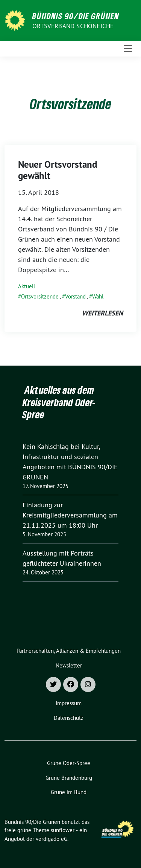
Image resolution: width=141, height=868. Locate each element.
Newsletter (69, 665)
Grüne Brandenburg (69, 778)
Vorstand (75, 296)
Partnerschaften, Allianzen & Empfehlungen (69, 651)
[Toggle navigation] (128, 49)
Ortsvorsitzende (40, 296)
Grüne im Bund (69, 792)
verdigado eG (52, 839)
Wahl (98, 296)
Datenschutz (69, 718)
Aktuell (27, 286)
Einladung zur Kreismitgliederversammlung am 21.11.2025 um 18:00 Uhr (70, 515)
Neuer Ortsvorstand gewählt (58, 170)
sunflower (63, 830)
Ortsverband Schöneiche (73, 26)
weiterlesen (102, 313)
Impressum (69, 703)
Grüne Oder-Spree (69, 763)
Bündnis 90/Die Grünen (76, 16)
